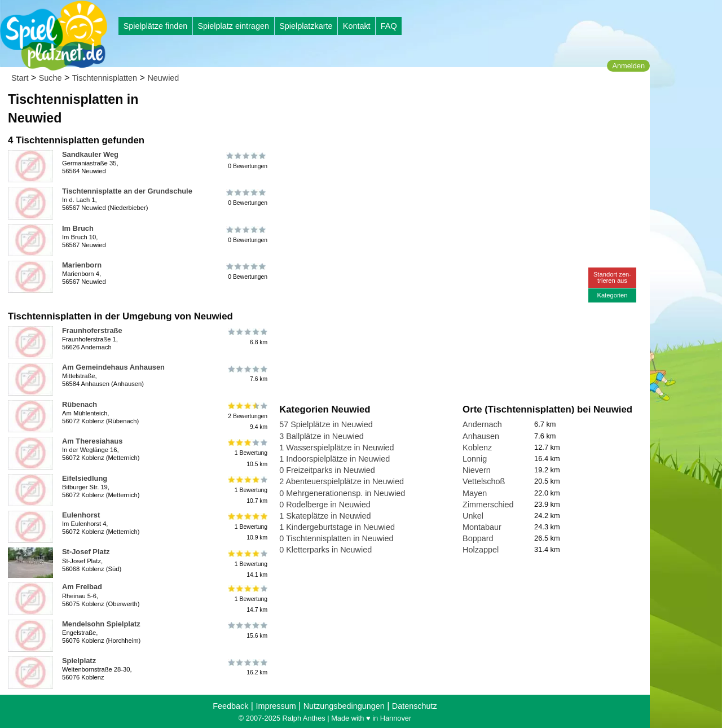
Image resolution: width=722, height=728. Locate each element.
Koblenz (477, 448)
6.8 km (247, 337)
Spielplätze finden (156, 26)
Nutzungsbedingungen (344, 706)
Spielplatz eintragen (233, 26)
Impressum (276, 706)
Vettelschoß (484, 481)
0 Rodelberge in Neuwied (325, 505)
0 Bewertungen (247, 161)
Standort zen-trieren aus (612, 277)
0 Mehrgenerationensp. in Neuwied (342, 493)
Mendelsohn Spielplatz (101, 624)
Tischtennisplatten (105, 78)
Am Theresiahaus (92, 441)
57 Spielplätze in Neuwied (326, 424)
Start (20, 78)
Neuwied (163, 78)
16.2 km (247, 667)
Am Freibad (82, 587)
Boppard (478, 538)
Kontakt (357, 26)
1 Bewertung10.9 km (247, 527)
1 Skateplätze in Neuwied (325, 516)
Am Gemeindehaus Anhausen (113, 367)
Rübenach (80, 404)
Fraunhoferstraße (92, 330)
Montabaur (482, 527)
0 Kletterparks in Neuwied (325, 550)
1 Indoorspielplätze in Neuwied (334, 459)
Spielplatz (79, 661)
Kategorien (612, 295)
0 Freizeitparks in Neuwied (327, 470)
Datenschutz (415, 706)
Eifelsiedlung (85, 478)
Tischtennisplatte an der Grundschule (127, 191)
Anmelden (628, 66)
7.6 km (247, 374)
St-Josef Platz (86, 552)
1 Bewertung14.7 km (247, 598)
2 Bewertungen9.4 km (247, 416)
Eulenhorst (81, 515)
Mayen (475, 493)
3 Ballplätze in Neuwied (322, 436)
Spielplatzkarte (306, 26)
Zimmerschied (488, 505)
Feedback (230, 706)
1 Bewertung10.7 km (247, 490)
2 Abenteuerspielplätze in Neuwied (342, 481)
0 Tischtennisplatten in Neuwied (336, 538)
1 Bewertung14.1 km (247, 563)
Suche (50, 78)
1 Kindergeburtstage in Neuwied (337, 527)
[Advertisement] (407, 107)
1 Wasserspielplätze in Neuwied (336, 448)
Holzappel (481, 550)
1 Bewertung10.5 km (247, 453)
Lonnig (475, 459)
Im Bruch (78, 228)
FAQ (389, 26)
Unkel (473, 516)
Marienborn (82, 265)
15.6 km (247, 630)
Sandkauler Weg (90, 154)
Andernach (482, 424)
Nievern (477, 470)
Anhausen (481, 436)
